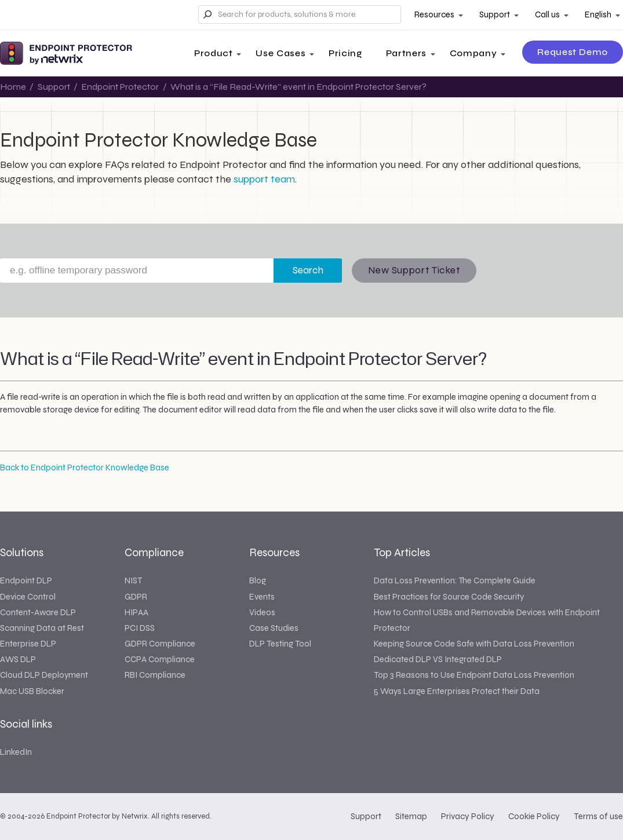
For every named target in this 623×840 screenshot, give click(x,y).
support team (264, 179)
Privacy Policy (468, 816)
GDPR (136, 597)
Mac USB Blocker (32, 691)
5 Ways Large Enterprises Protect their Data (457, 691)
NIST (133, 580)
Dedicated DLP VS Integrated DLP (438, 659)
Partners (406, 53)
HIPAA (136, 612)
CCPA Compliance (160, 659)
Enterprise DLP (28, 644)
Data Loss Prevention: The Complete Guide (455, 580)
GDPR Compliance (160, 644)
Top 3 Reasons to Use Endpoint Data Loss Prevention (474, 675)
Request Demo (573, 52)
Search (308, 270)
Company (473, 53)
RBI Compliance (155, 675)
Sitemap (411, 816)
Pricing (345, 53)
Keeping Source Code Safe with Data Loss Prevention (474, 644)
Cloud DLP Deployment (44, 675)
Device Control (28, 597)
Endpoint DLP (26, 580)
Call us (547, 14)
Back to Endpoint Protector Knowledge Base (85, 468)
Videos (262, 612)
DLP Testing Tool (280, 644)
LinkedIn (16, 752)
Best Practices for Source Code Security (449, 597)
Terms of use (598, 816)
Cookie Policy (534, 816)
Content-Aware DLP (38, 612)
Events (262, 597)
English (598, 14)
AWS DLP (18, 659)
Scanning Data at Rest (42, 628)
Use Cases (280, 53)
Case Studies (274, 628)
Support (495, 14)
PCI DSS (140, 628)
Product (213, 53)
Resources (434, 14)
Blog (258, 580)
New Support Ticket (414, 270)
